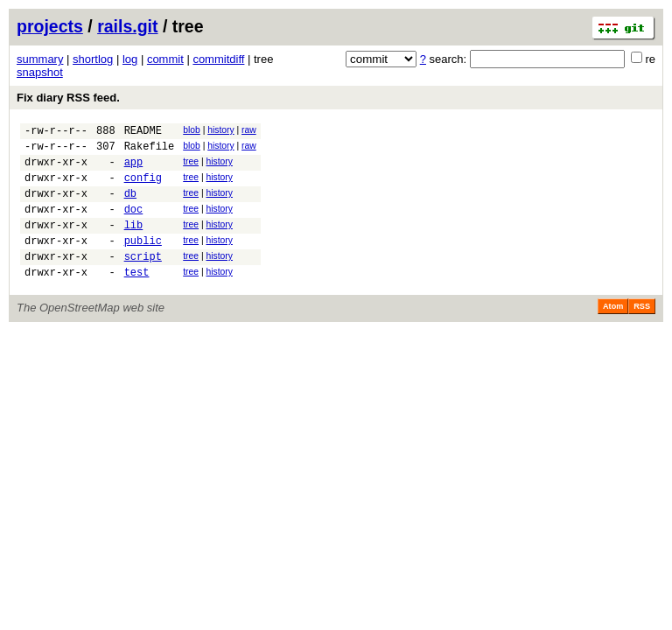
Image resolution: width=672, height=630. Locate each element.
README (143, 133)
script (143, 280)
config (143, 188)
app (134, 169)
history (220, 130)
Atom (613, 332)
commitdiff (218, 59)
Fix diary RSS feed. (68, 98)
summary (40, 59)
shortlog (93, 59)
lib (134, 243)
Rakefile (150, 151)
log (130, 59)
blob (192, 130)
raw (249, 130)
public (143, 261)
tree (191, 167)
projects (50, 26)
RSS (642, 332)
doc (134, 224)
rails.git (127, 26)
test (137, 298)
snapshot (40, 72)
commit (165, 59)
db (130, 206)
